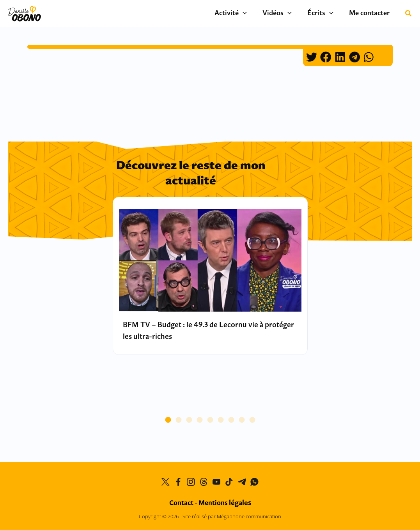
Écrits (326, 14)
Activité (244, 14)
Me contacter (371, 13)
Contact (181, 503)
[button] (409, 14)
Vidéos (287, 14)
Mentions (225, 503)
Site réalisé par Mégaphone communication (232, 516)
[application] (256, 14)
